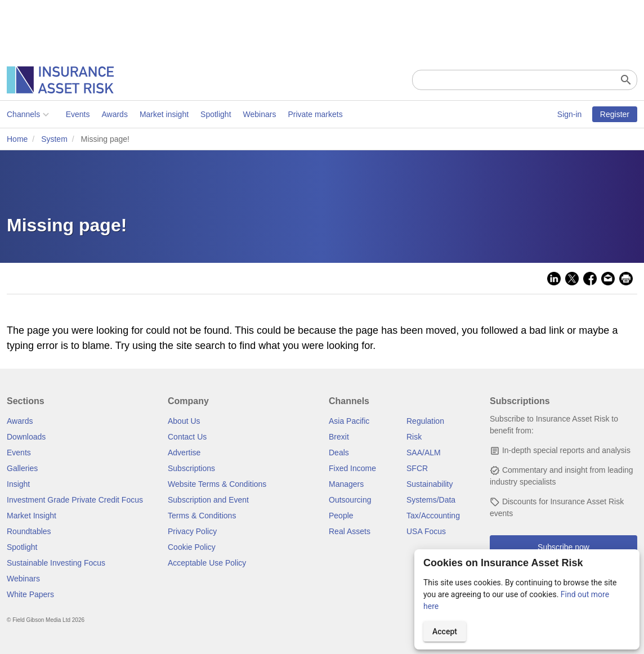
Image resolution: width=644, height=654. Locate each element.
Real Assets (350, 531)
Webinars (260, 114)
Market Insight (32, 516)
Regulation (425, 421)
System (54, 139)
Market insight (164, 114)
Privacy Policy (192, 531)
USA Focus (426, 531)
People (341, 516)
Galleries (22, 468)
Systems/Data (431, 500)
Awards (114, 114)
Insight (18, 484)
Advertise (184, 453)
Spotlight (216, 114)
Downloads (26, 437)
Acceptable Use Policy (207, 563)
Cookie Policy (192, 547)
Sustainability (430, 484)
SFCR (417, 468)
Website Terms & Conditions (217, 484)
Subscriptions (191, 468)
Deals (339, 453)
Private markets (315, 114)
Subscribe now (563, 547)
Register (615, 114)
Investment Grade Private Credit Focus (75, 500)
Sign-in (570, 114)
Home (17, 139)
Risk (414, 437)
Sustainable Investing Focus (56, 563)
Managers (346, 484)
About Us (184, 421)
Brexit (339, 437)
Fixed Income (352, 468)
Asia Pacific (349, 421)
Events (78, 114)
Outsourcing (350, 500)
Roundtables (29, 531)
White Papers (30, 594)
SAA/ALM (424, 453)
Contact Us (187, 437)
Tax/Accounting (433, 516)
